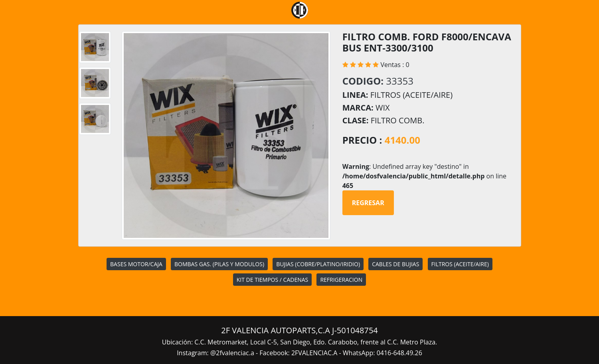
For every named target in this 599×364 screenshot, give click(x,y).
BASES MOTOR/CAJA (136, 264)
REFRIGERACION (341, 280)
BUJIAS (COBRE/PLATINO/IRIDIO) (318, 264)
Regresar (368, 203)
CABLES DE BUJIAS (395, 264)
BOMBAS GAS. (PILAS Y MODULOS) (219, 264)
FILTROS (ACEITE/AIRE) (460, 264)
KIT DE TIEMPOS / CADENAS (272, 280)
